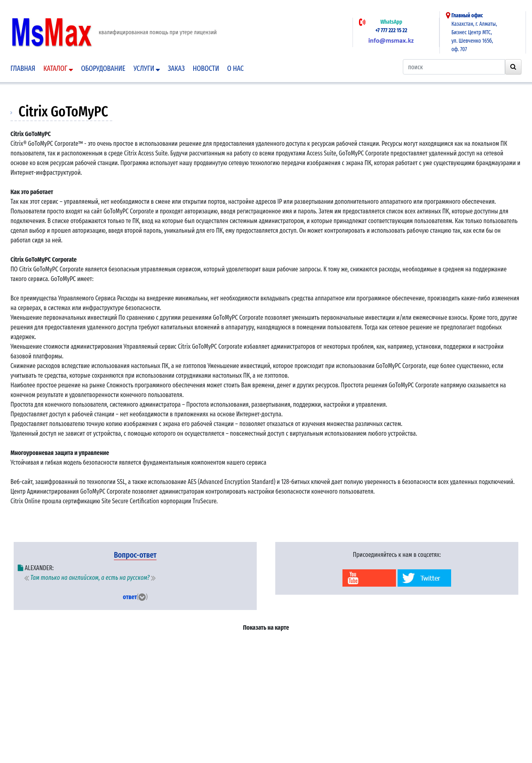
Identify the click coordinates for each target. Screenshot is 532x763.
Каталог (58, 68)
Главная (23, 68)
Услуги (147, 68)
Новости (206, 68)
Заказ (176, 68)
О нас (236, 68)
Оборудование (103, 68)
